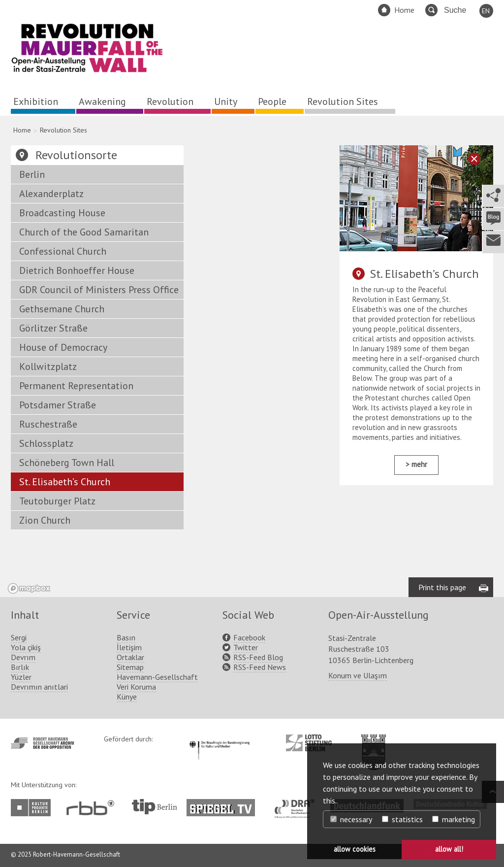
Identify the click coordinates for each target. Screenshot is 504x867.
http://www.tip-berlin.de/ (154, 807)
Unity (226, 101)
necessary (351, 819)
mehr (419, 464)
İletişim (129, 647)
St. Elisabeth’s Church (65, 482)
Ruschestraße (48, 424)
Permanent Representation (76, 386)
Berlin (32, 174)
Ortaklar (130, 657)
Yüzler (21, 677)
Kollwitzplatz (48, 367)
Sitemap (130, 667)
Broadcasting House (62, 213)
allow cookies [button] (355, 849)
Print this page (442, 587)
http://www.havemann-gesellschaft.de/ (43, 743)
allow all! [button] (449, 849)
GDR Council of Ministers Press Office (99, 290)
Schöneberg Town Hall (67, 463)
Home (404, 10)
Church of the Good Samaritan (84, 232)
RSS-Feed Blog (258, 657)
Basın (126, 637)
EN (486, 11)
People (272, 101)
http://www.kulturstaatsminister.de (219, 739)
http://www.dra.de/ (298, 804)
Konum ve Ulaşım (358, 675)
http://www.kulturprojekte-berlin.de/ (33, 808)
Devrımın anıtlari (39, 687)
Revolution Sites (343, 101)
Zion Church (45, 520)
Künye (127, 697)
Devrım (23, 657)
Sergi (19, 637)
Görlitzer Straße (53, 328)
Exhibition (36, 101)
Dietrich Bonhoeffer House (77, 270)
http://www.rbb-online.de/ (93, 808)
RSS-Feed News (260, 667)
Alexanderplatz (51, 194)
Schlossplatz (46, 443)
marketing (454, 819)
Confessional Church (63, 251)
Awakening (102, 101)
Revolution (170, 101)
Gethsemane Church (62, 309)
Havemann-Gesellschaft (157, 677)
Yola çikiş (26, 647)
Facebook (249, 637)
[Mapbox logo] (29, 588)
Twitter (246, 647)
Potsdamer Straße (58, 405)
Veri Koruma (136, 687)
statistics (402, 819)
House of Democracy (63, 347)
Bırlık (20, 667)
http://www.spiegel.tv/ (225, 804)
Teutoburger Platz (57, 501)
